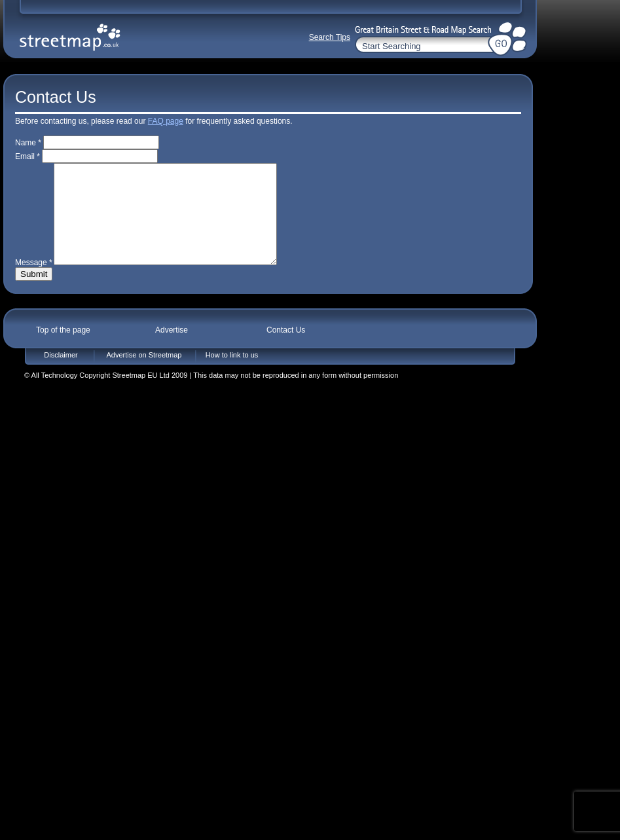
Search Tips (330, 37)
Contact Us (286, 350)
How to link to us (232, 374)
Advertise (172, 350)
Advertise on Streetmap (144, 374)
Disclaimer (61, 374)
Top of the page (63, 350)
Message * (34, 282)
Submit (34, 294)
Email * (27, 156)
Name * (28, 143)
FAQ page (166, 121)
